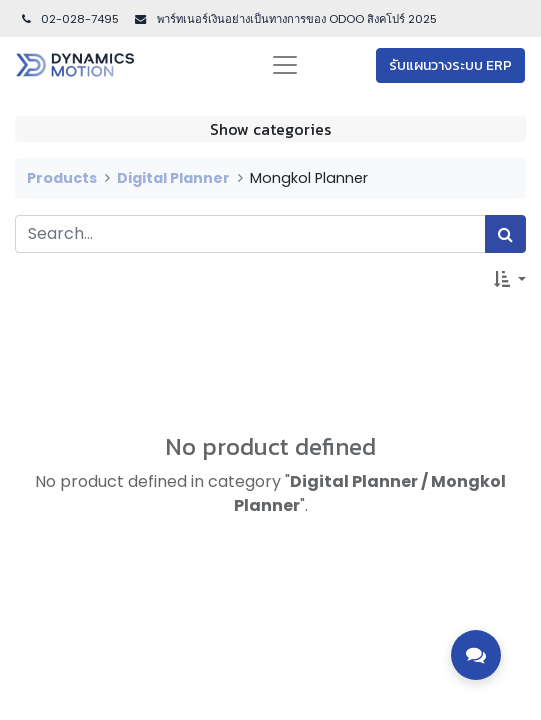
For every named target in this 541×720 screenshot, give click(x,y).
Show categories (270, 129)
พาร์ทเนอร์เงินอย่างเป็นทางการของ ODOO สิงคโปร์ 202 (292, 19)
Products (62, 178)
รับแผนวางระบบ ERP (450, 65)
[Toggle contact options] (476, 655)
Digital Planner (173, 178)
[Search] (505, 234)
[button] (510, 279)
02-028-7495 (69, 19)
